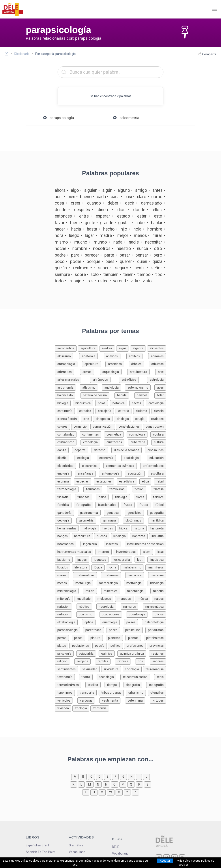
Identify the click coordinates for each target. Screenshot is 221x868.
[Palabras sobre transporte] (88, 692)
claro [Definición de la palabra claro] (142, 197)
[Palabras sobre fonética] (64, 504)
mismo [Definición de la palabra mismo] (61, 242)
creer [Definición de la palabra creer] (76, 203)
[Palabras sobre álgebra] (139, 348)
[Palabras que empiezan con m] (90, 784)
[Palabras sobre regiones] (157, 653)
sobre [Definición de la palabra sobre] (80, 275)
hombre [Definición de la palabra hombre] (155, 229)
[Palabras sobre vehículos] (66, 700)
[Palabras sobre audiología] (113, 387)
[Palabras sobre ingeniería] (92, 544)
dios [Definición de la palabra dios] (121, 210)
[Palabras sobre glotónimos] (136, 520)
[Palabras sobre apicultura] (94, 364)
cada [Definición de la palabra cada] (101, 197)
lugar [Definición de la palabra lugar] (90, 236)
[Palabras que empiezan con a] (75, 776)
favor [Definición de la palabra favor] (60, 223)
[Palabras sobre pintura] (97, 638)
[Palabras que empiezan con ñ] (107, 784)
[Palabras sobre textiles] (95, 685)
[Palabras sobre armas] (90, 372)
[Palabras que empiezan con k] (74, 784)
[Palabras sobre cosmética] (115, 434)
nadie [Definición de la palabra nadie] (134, 242)
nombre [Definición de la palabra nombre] (80, 249)
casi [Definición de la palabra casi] (128, 197)
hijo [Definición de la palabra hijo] (124, 229)
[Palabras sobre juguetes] (101, 559)
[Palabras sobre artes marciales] (72, 379)
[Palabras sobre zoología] (81, 708)
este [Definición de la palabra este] (158, 216)
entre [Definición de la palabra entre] (84, 216)
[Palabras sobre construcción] (155, 426)
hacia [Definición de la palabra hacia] (76, 229)
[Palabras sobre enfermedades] (153, 465)
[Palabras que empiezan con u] (95, 792)
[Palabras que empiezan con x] (120, 792)
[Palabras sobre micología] (157, 583)
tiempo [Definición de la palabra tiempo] (144, 275)
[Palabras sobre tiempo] (114, 685)
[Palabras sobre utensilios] (157, 692)
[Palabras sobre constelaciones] (130, 426)
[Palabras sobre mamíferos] (156, 567)
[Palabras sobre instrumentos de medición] (146, 544)
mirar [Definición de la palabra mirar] (157, 236)
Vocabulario (77, 852)
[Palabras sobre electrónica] (91, 465)
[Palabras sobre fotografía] (84, 504)
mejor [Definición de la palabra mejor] (123, 236)
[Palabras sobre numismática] (154, 606)
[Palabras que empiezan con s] (148, 784)
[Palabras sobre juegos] (83, 559)
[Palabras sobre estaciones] (105, 481)
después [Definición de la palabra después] (82, 210)
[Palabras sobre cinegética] (104, 418)
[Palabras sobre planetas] (116, 638)
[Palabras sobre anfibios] (137, 356)
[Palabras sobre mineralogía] (138, 591)
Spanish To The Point (41, 852)
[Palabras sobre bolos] (103, 403)
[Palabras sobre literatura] (82, 567)
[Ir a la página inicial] (8, 54)
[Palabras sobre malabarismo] (133, 567)
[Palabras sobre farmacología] (69, 489)
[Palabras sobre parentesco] (95, 630)
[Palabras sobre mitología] (65, 598)
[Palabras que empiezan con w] (111, 792)
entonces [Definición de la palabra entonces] (63, 216)
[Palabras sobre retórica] (125, 661)
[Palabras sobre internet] (105, 551)
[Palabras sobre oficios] (159, 614)
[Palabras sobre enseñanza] (87, 473)
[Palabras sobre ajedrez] (108, 348)
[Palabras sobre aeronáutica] (66, 348)
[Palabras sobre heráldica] (157, 520)
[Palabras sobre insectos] (114, 544)
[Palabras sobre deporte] (82, 450)
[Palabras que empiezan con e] (108, 776)
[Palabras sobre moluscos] (105, 598)
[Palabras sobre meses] (64, 583)
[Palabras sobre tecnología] (109, 677)
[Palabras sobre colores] (63, 426)
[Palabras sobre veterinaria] (137, 700)
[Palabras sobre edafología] (134, 457)
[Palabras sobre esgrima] (64, 481)
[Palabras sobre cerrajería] (106, 411)
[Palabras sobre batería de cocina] (98, 395)
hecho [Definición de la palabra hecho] (109, 229)
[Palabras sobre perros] (63, 638)
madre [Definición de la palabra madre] (106, 236)
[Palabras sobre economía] (109, 457)
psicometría (129, 118)
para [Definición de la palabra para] (75, 255)
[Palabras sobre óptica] (91, 622)
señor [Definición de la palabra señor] (157, 268)
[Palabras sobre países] (133, 622)
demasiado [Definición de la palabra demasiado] (151, 203)
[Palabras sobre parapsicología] (69, 630)
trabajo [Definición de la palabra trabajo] (75, 281)
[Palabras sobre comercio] (81, 426)
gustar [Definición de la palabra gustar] (124, 223)
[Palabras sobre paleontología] (154, 622)
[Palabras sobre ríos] (142, 661)
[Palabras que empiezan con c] (92, 776)
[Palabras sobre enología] (65, 473)
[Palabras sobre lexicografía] (123, 559)
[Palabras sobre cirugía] (141, 418)
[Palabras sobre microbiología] (69, 591)
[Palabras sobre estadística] (128, 481)
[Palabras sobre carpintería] (66, 411)
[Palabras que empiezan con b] (84, 776)
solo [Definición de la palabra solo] (95, 275)
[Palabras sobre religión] (65, 661)
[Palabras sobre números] (132, 606)
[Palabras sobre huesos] (102, 536)
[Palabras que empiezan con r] (140, 784)
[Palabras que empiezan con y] (128, 792)
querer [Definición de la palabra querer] (126, 262)
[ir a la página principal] (13, 9)
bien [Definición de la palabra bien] (71, 197)
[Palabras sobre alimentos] (157, 348)
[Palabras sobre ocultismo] (88, 614)
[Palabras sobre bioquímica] (84, 403)
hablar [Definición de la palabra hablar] (157, 223)
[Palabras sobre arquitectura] (141, 372)
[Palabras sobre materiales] (113, 575)
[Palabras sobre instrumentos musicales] (75, 551)
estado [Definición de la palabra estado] (124, 216)
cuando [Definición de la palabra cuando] (94, 203)
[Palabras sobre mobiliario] (85, 598)
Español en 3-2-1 (37, 845)
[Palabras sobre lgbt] (141, 559)
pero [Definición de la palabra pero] (158, 255)
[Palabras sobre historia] (140, 528)
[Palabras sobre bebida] (124, 395)
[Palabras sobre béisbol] (144, 395)
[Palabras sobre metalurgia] (85, 583)
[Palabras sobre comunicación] (103, 426)
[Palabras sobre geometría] (88, 520)
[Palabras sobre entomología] (112, 473)
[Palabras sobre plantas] (135, 638)
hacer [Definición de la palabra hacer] (60, 229)
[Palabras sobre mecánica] (137, 575)
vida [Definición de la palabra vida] (134, 281)
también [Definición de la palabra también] (111, 275)
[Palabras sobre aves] (160, 387)
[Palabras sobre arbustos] (157, 364)
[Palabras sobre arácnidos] (117, 364)
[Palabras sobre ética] (147, 481)
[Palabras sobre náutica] (86, 606)
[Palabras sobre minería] (158, 591)
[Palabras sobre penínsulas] (134, 630)
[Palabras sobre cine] (87, 418)
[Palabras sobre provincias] (156, 645)
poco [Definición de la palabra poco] (60, 262)
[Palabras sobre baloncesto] (68, 395)
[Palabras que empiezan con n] (99, 784)
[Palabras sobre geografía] (157, 512)
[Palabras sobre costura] (158, 434)
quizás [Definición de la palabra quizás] (61, 268)
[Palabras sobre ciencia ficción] (68, 418)
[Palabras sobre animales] (157, 356)
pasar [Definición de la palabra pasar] (125, 255)
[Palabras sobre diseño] (65, 457)
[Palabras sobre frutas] (129, 504)
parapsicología (62, 118)
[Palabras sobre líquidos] (63, 567)
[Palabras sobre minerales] (113, 591)
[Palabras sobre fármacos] (95, 489)
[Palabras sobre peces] (115, 630)
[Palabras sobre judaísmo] (65, 559)
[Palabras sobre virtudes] (158, 700)
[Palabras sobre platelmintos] (155, 638)
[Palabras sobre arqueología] (114, 372)
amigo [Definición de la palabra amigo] (141, 190)
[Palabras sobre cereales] (86, 411)
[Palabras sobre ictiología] (120, 536)
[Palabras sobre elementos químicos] (122, 465)
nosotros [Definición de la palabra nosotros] (102, 249)
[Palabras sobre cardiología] (156, 403)
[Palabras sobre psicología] (66, 653)
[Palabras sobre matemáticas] (87, 575)
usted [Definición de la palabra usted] (103, 281)
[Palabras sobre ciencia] (159, 411)
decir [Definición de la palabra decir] (130, 203)
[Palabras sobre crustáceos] (116, 442)
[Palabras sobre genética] (114, 512)
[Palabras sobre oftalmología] (68, 622)
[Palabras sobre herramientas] (67, 528)
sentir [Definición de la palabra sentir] (140, 268)
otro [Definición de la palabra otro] (158, 249)
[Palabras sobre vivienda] (64, 708)
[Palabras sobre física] (104, 497)
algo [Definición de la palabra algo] (75, 190)
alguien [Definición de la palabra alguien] (91, 190)
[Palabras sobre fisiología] (123, 497)
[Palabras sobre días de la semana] (128, 450)
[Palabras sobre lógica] (99, 567)
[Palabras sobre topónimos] (66, 692)
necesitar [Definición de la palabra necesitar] (154, 242)
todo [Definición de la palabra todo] (59, 281)
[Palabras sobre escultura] (157, 473)
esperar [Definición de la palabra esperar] (103, 216)
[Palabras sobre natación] (66, 606)
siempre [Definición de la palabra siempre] (62, 275)
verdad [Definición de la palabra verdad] (120, 281)
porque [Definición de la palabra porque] (93, 262)
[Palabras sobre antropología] (68, 364)
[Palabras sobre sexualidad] (90, 669)
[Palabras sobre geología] (66, 520)
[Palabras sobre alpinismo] (67, 356)
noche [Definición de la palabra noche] (60, 249)
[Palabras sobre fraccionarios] (108, 504)
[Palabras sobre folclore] (158, 497)
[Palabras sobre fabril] (160, 481)
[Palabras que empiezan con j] (146, 776)
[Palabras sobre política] (116, 645)
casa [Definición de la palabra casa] (115, 197)
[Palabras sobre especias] (84, 481)
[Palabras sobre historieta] (157, 528)
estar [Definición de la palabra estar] (142, 216)
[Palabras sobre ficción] (142, 489)
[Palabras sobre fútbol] (159, 504)
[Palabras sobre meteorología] (110, 583)
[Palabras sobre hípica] (124, 528)
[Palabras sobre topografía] (156, 685)
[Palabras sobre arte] (161, 372)
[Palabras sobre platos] (62, 645)
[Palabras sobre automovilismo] (140, 387)
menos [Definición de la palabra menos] (140, 236)
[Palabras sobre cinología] (123, 418)
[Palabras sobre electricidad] (67, 465)
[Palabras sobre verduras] (88, 700)
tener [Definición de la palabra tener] (128, 275)
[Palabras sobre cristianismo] (68, 442)
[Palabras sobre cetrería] (124, 411)
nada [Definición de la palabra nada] (118, 242)
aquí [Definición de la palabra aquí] (59, 197)
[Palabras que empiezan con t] (86, 792)
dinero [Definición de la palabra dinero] (104, 210)
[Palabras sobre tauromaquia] (155, 669)
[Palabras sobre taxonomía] (67, 677)
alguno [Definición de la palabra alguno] (124, 190)
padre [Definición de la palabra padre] (60, 255)
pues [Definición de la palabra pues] (110, 262)
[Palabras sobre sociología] (133, 669)
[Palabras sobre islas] (160, 551)
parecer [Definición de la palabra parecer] (92, 255)
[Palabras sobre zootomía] (100, 708)
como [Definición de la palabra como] (157, 197)
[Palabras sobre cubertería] (140, 442)
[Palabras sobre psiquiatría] (87, 653)
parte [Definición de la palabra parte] (109, 255)
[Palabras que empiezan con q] (132, 784)
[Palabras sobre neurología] (109, 606)
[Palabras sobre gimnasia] (112, 520)
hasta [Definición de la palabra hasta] (92, 229)
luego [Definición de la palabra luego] (74, 236)
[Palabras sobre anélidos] (115, 356)
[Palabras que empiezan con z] (135, 792)
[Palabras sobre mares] (64, 575)
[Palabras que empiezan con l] (82, 784)
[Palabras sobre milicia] (92, 591)
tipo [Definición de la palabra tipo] (159, 275)
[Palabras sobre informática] (68, 544)
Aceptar (165, 861)
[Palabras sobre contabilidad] (67, 434)
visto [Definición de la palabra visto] (147, 281)
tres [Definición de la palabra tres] (90, 281)
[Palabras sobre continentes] (92, 434)
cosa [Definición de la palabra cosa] (59, 203)
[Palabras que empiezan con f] (116, 776)
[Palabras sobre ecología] (86, 457)
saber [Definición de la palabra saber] (103, 268)
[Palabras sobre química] (108, 653)
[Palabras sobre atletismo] (91, 387)
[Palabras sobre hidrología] (90, 528)
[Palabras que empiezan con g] (124, 776)
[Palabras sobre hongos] (63, 536)
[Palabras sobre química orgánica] (133, 653)
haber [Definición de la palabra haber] (141, 223)
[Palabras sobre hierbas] (109, 528)
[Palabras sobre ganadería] (66, 512)
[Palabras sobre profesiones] (135, 645)
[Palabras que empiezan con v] (103, 792)
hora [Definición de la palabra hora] (59, 236)
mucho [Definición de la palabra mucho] (81, 242)
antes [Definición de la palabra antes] (157, 190)
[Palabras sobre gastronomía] (91, 512)
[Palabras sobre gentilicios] (136, 512)
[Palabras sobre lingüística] (157, 559)
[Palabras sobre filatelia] (158, 489)
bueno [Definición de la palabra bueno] (86, 197)
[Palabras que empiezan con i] (140, 776)
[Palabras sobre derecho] (101, 450)
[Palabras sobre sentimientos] (67, 669)
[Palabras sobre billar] (160, 395)
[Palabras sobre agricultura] (89, 348)
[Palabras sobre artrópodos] (104, 379)
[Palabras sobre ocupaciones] (113, 614)
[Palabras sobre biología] (64, 403)
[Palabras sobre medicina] (157, 575)
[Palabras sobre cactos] (138, 403)
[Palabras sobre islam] (148, 551)
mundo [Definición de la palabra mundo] (100, 242)
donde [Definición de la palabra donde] (139, 210)
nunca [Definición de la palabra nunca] (142, 249)
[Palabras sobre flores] (142, 497)
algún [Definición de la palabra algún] (107, 190)
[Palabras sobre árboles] (139, 364)
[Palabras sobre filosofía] (65, 497)
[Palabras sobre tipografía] (135, 685)
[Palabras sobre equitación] (137, 473)
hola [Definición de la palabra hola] (137, 229)
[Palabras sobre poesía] (100, 645)
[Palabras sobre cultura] (159, 442)
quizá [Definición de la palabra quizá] (157, 262)
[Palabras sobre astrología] (157, 379)
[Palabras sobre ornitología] (112, 622)
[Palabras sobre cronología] (92, 442)
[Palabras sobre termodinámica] (70, 685)
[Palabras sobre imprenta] (139, 536)
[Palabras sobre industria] (158, 536)
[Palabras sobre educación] (156, 457)
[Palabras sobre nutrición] (65, 614)
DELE (116, 847)
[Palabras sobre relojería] (85, 661)
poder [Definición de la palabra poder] (76, 262)
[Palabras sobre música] (143, 598)
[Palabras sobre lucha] (113, 567)
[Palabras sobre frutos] (145, 504)
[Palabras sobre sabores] (158, 661)
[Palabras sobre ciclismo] (142, 411)
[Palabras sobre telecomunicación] (137, 677)
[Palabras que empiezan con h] (132, 776)
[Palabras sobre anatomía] (91, 356)
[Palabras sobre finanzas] (85, 497)
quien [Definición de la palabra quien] (142, 262)
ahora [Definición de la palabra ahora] (60, 190)
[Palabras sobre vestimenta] (112, 700)
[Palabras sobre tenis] (160, 677)
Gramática (76, 845)
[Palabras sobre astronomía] (67, 387)
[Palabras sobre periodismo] (156, 630)
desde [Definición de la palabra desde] (60, 210)
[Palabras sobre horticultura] (83, 536)
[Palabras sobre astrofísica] (133, 379)
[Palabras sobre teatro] (88, 677)
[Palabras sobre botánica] (120, 403)
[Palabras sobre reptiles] (105, 661)
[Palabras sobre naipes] (159, 598)
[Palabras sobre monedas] (125, 598)
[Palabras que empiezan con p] (123, 784)
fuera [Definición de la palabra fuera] (75, 223)
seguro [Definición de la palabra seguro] (122, 268)
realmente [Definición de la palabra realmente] (82, 268)
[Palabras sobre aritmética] (67, 372)
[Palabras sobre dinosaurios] (155, 450)
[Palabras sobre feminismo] (120, 489)
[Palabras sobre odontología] (139, 614)
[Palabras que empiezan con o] (115, 784)
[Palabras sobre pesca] (80, 638)
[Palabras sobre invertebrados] (127, 551)
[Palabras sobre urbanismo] (137, 692)
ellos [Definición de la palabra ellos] (157, 210)
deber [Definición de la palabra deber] (113, 203)
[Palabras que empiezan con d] (100, 776)
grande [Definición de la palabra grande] (107, 223)
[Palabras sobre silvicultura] (112, 669)
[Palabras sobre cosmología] (139, 434)
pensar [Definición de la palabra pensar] (142, 255)
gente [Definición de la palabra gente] (90, 223)
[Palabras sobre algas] (123, 348)
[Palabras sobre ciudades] (157, 418)
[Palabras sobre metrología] (136, 583)
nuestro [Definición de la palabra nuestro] (124, 249)
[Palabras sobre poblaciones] (81, 645)
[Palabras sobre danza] (63, 450)
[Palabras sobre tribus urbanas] (112, 692)
